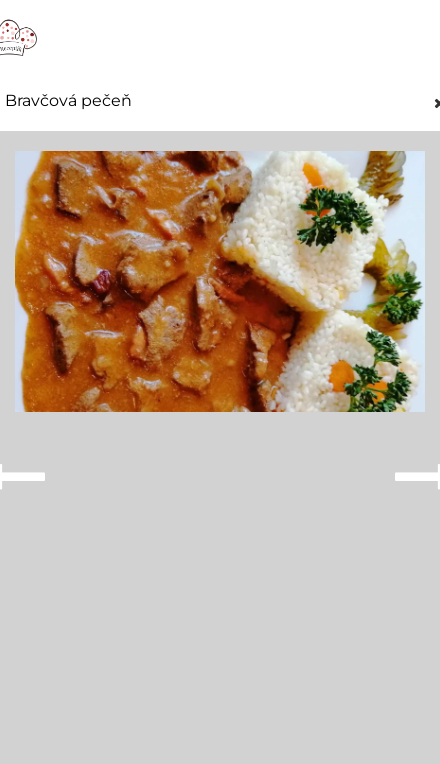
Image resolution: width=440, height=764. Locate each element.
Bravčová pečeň (68, 101)
